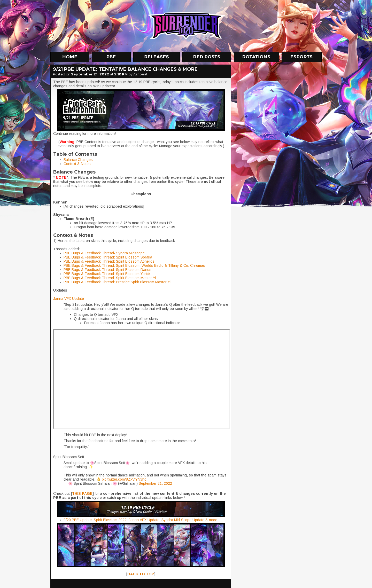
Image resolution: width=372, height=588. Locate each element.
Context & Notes (77, 164)
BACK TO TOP (141, 574)
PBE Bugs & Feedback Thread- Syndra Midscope (104, 253)
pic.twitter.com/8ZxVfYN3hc (124, 479)
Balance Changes (78, 160)
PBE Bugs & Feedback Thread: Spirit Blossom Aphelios (109, 261)
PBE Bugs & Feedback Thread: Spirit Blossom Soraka (108, 257)
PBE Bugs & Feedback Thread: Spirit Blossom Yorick (107, 274)
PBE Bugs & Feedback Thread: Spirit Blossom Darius (107, 270)
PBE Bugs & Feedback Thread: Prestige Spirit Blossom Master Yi (117, 282)
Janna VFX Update (69, 299)
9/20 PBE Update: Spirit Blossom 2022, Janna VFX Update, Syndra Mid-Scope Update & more (140, 520)
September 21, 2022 (155, 483)
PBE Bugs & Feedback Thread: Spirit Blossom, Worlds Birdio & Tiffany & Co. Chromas (134, 265)
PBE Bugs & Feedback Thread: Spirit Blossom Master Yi (110, 278)
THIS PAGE (82, 493)
